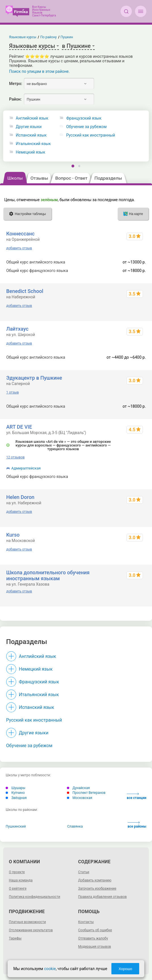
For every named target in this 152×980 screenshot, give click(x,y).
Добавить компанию (95, 880)
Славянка (75, 826)
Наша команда (21, 880)
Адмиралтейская (26, 468)
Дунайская (78, 788)
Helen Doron (20, 497)
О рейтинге (18, 888)
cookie (50, 969)
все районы (137, 825)
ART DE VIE (19, 427)
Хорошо (125, 969)
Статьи (84, 872)
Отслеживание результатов (31, 930)
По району (48, 37)
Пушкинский (16, 826)
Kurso (13, 535)
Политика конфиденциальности (34, 897)
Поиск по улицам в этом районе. (39, 71)
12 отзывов (15, 457)
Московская (80, 798)
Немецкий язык (31, 152)
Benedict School (25, 291)
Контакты (86, 922)
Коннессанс (20, 234)
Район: (15, 99)
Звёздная (16, 798)
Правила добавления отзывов (103, 897)
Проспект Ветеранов (86, 793)
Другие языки (29, 127)
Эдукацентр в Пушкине (34, 378)
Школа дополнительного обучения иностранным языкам (48, 575)
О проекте (17, 872)
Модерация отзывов (95, 947)
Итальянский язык (33, 144)
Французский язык (39, 682)
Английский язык (32, 118)
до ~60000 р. (134, 477)
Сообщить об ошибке (95, 930)
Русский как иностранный (34, 720)
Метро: (16, 84)
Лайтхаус (17, 329)
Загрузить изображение (97, 888)
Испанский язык (31, 135)
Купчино (15, 793)
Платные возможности (27, 922)
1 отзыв (12, 392)
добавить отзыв (19, 248)
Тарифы (15, 938)
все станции (137, 796)
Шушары (15, 788)
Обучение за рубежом (29, 746)
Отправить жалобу (93, 938)
